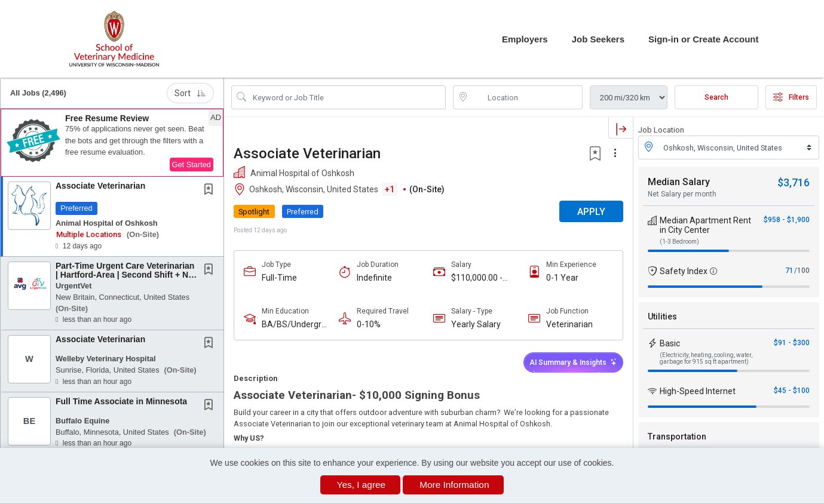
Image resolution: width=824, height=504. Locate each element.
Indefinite (374, 278)
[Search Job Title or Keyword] (347, 97)
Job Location (661, 130)
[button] (112, 143)
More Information (454, 485)
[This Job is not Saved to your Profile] (211, 190)
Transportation (677, 437)
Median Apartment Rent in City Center (705, 225)
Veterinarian (569, 324)
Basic (670, 343)
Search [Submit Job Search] (716, 97)
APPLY (591, 212)
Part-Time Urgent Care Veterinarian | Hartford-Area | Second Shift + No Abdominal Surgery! (125, 275)
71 (789, 271)
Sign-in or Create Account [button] (703, 39)
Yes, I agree (362, 485)
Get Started (192, 165)
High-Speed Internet (698, 391)
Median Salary (679, 182)
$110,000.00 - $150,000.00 (477, 278)
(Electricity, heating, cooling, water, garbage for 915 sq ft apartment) (706, 358)
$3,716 (794, 182)
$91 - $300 (792, 343)
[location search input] (526, 97)
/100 (802, 271)
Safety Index (684, 271)
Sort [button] (190, 93)
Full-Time (279, 278)
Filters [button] (791, 97)
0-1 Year (562, 278)
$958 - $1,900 (787, 220)
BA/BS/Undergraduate (294, 325)
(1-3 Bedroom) (679, 242)
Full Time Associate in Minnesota (121, 401)
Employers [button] (525, 39)
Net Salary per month (682, 194)
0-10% (369, 324)
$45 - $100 (792, 391)
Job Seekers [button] (598, 39)
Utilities (662, 316)
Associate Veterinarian (100, 186)
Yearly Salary (476, 324)
